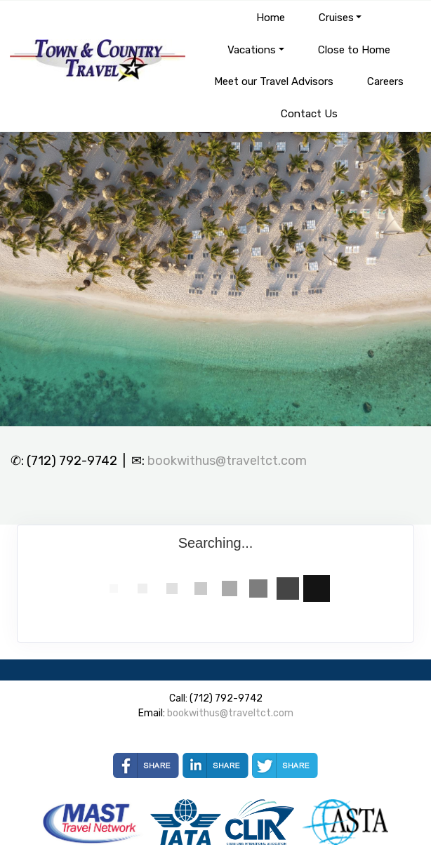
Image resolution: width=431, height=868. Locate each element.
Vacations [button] (252, 50)
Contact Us (309, 114)
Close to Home (354, 50)
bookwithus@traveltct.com (227, 461)
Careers (385, 81)
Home (271, 18)
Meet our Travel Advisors (274, 81)
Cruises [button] (336, 18)
